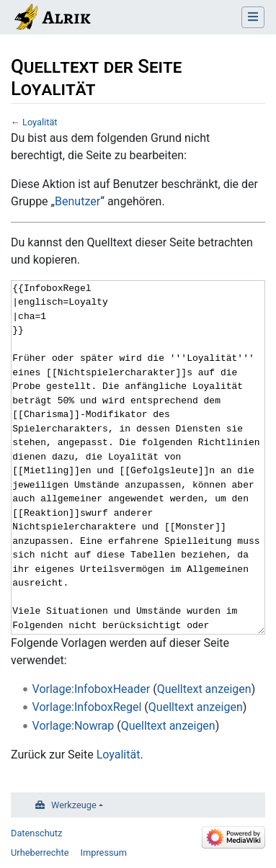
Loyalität (40, 122)
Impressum (104, 853)
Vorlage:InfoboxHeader (92, 689)
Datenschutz (36, 833)
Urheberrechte (40, 853)
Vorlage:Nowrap (74, 726)
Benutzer (77, 201)
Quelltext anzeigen (204, 689)
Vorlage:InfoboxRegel (87, 707)
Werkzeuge (74, 805)
